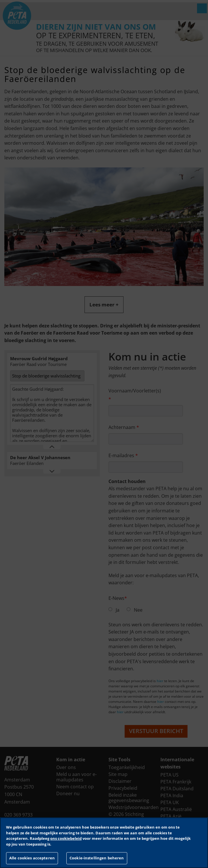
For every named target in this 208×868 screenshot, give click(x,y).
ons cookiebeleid (66, 838)
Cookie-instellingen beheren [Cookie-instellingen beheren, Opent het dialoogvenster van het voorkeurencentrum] (97, 858)
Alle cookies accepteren (32, 858)
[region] (104, 843)
